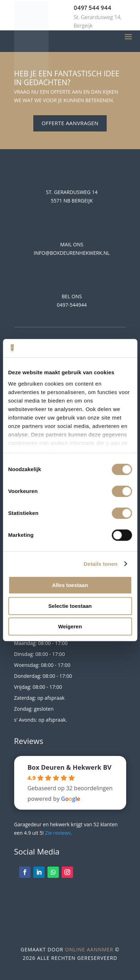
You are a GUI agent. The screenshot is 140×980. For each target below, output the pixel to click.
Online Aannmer (89, 949)
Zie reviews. (58, 833)
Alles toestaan (70, 585)
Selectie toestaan (70, 606)
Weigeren (70, 626)
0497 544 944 (93, 8)
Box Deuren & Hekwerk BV (69, 767)
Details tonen (100, 564)
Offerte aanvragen (70, 123)
